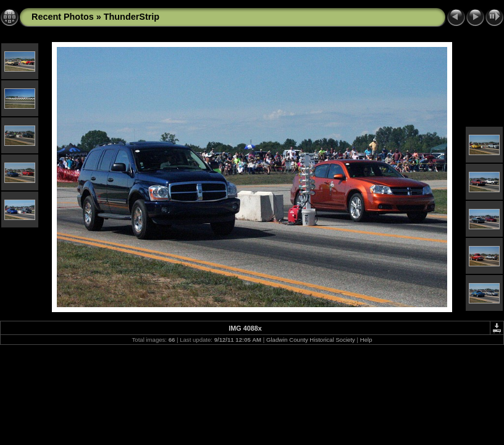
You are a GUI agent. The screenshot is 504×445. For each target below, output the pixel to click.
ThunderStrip (132, 17)
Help (366, 340)
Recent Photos (63, 17)
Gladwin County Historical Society (311, 340)
